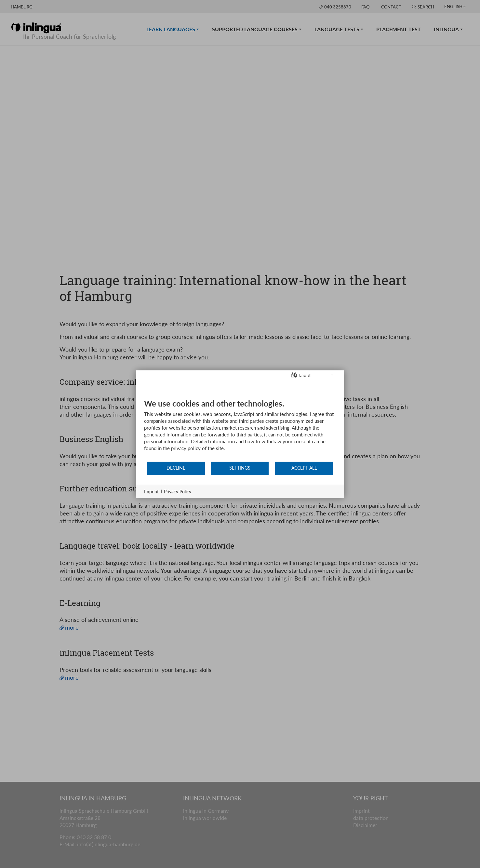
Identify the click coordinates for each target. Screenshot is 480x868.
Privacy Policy (178, 491)
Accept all (304, 468)
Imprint (151, 491)
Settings (240, 468)
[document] (240, 430)
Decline (176, 468)
